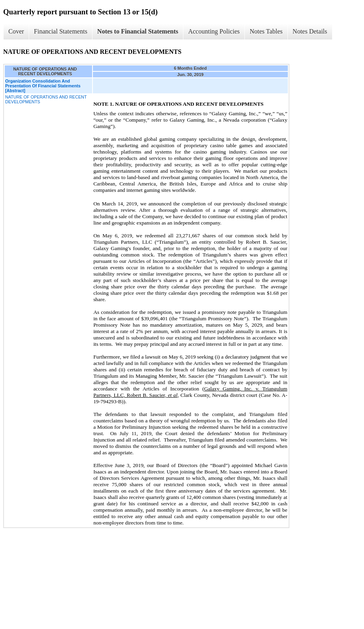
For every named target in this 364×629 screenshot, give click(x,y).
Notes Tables (266, 31)
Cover (16, 31)
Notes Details (310, 31)
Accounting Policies (214, 31)
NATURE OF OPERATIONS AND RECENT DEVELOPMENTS (46, 99)
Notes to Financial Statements (138, 31)
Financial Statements (61, 31)
